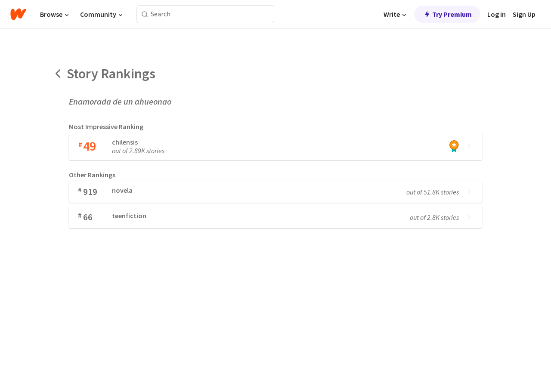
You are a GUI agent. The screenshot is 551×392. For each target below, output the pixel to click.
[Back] (59, 74)
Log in (497, 14)
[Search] (145, 14)
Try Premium (447, 14)
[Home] (18, 14)
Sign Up (524, 14)
